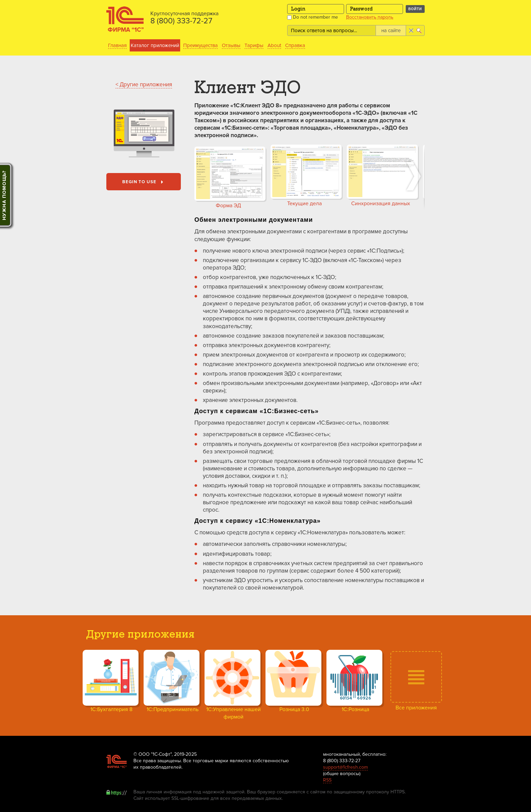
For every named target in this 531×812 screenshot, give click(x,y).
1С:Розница (355, 709)
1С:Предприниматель (173, 709)
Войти (415, 9)
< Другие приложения (144, 84)
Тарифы (254, 45)
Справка (295, 45)
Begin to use (144, 182)
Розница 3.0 (294, 709)
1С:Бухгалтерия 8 (111, 709)
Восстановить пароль (370, 17)
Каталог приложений (155, 45)
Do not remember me (313, 17)
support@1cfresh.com (345, 767)
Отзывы (231, 45)
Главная (117, 45)
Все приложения (416, 708)
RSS (327, 780)
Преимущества (200, 45)
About (274, 45)
